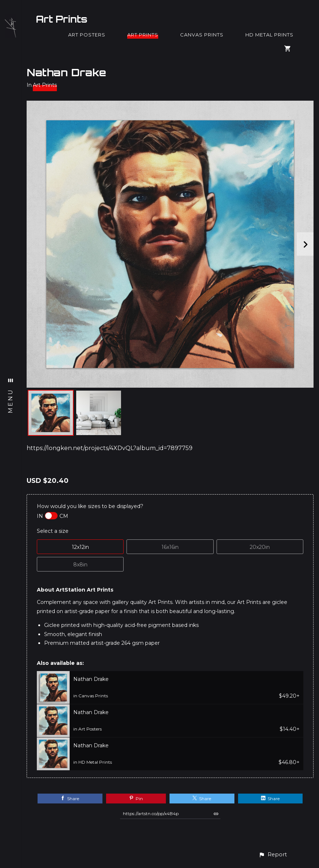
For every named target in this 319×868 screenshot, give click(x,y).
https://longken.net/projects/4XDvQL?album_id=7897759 (110, 448)
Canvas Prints (202, 35)
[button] (273, 855)
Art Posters (87, 35)
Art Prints (62, 19)
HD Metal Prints (269, 35)
